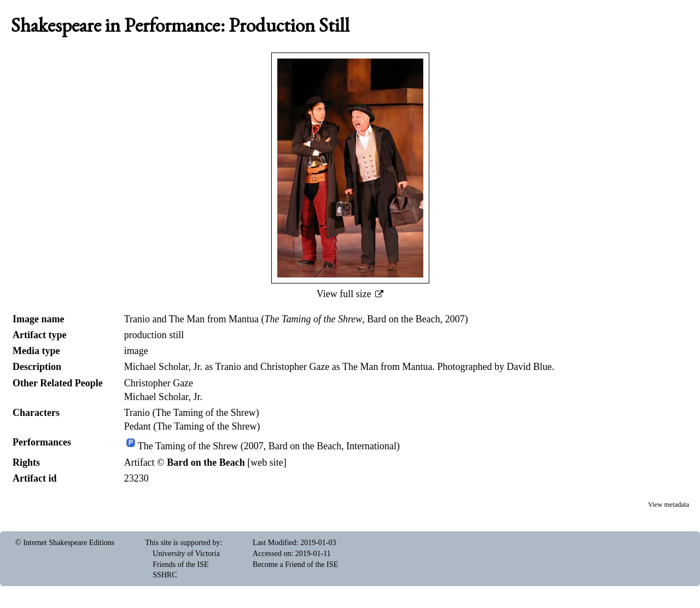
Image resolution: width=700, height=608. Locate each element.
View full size (345, 294)
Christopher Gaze (159, 383)
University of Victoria (186, 554)
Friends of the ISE (180, 564)
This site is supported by (182, 543)
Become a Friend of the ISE (295, 564)
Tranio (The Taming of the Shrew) (192, 413)
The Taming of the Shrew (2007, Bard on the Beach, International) (269, 447)
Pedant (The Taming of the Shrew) (192, 426)
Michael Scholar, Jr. (163, 397)
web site (267, 462)
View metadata (669, 505)
